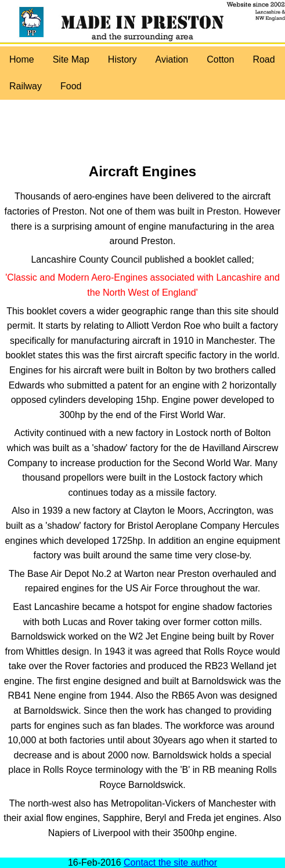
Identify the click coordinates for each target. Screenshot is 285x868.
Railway (26, 86)
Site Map (71, 59)
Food (71, 86)
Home (22, 59)
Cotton (220, 59)
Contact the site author (170, 862)
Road (264, 59)
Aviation (172, 59)
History (122, 59)
